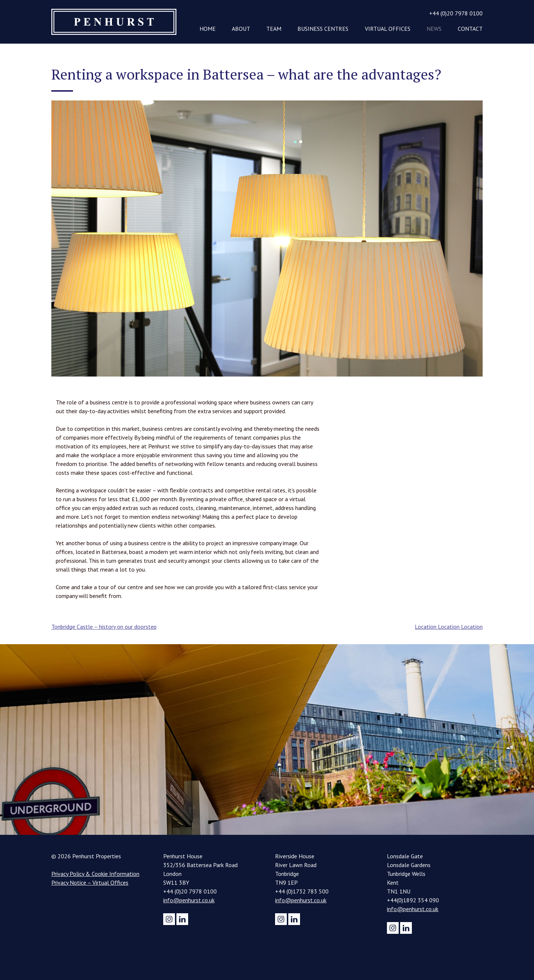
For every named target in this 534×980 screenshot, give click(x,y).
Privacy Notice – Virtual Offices (90, 882)
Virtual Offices (388, 29)
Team (274, 29)
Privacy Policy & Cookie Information (95, 874)
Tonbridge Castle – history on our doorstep (104, 627)
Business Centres (323, 29)
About (241, 29)
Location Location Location (449, 627)
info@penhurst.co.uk (189, 900)
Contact (470, 29)
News (434, 29)
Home (208, 29)
